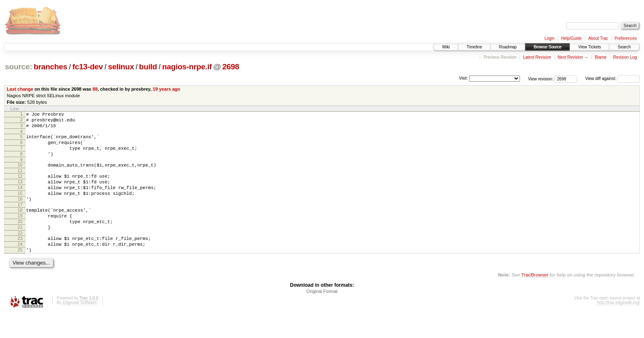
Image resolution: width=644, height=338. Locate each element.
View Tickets (590, 47)
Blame (600, 57)
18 (20, 226)
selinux (121, 67)
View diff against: (613, 79)
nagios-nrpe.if (187, 67)
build (148, 67)
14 (20, 200)
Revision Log (625, 57)
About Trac (598, 38)
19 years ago (167, 89)
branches (51, 67)
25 (20, 273)
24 (20, 266)
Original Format (322, 316)
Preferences (626, 38)
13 (20, 193)
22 (20, 254)
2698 (231, 67)
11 (20, 180)
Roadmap (508, 47)
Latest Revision (537, 57)
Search (624, 47)
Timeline (474, 47)
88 (95, 89)
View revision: (541, 79)
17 (20, 221)
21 (20, 247)
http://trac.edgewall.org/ (619, 327)
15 (20, 207)
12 (20, 186)
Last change (20, 89)
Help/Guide (571, 38)
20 (20, 240)
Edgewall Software (79, 327)
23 (20, 259)
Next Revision (570, 57)
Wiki (446, 47)
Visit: (463, 78)
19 (20, 233)
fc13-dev (87, 67)
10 (20, 174)
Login (550, 38)
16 (20, 214)
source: (18, 67)
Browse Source (547, 47)
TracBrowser (535, 299)
